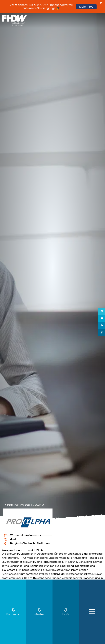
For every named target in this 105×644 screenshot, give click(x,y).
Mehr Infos (86, 7)
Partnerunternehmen (19, 505)
